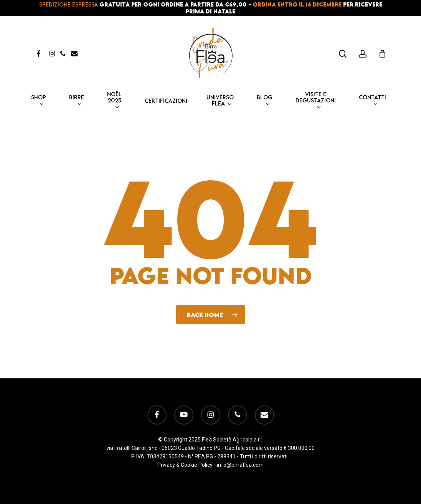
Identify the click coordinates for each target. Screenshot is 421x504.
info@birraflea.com (240, 465)
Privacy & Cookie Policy (185, 465)
